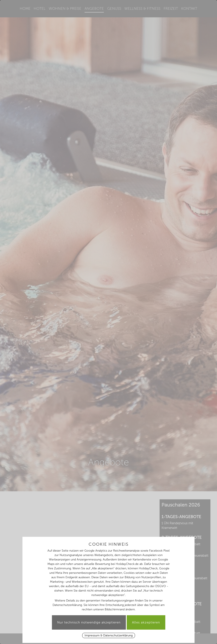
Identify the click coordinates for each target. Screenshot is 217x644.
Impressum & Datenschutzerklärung (109, 635)
